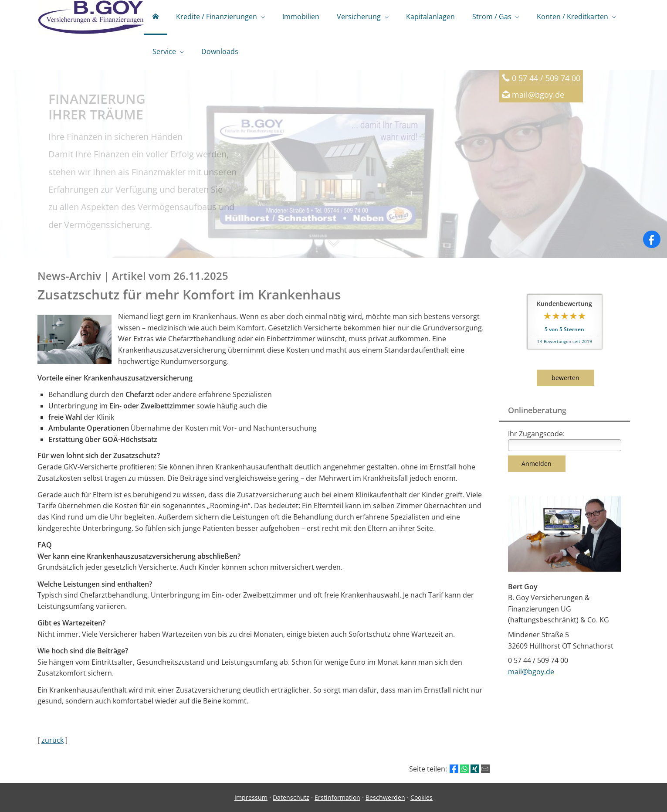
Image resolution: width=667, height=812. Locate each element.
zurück (52, 740)
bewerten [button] (565, 378)
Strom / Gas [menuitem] (492, 17)
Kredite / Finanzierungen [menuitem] (217, 17)
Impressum (251, 797)
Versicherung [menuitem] (359, 17)
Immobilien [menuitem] (301, 17)
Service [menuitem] (164, 51)
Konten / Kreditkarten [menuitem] (572, 17)
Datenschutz (291, 797)
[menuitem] (156, 17)
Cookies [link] (422, 797)
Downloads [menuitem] (220, 51)
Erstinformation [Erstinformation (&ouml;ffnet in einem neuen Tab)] (337, 797)
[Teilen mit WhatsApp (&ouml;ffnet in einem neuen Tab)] (464, 769)
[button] (333, 248)
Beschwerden (385, 797)
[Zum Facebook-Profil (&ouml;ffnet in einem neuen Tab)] (652, 239)
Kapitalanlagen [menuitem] (430, 17)
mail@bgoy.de (538, 94)
